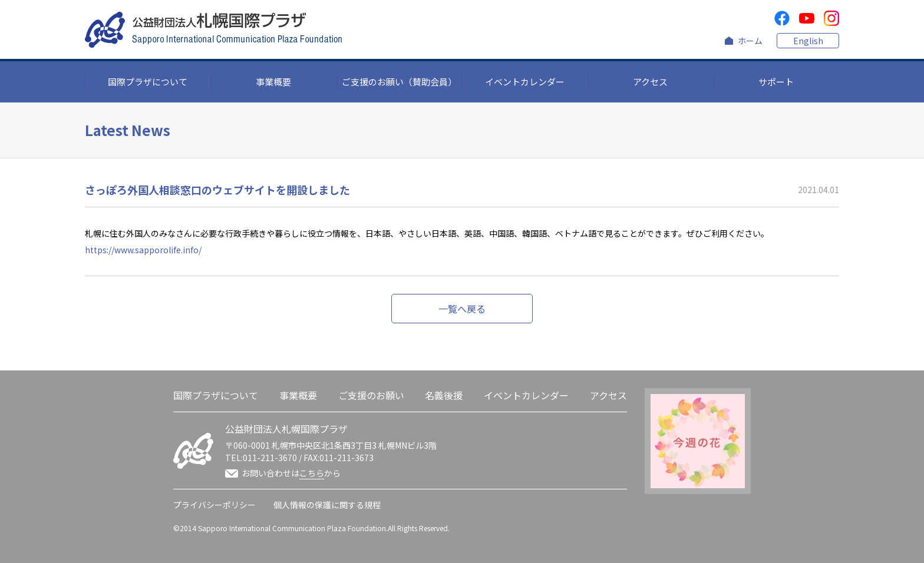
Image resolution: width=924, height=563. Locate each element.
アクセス (650, 82)
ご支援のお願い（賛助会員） (399, 82)
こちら (312, 473)
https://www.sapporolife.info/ (143, 250)
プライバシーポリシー (214, 505)
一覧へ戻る (462, 309)
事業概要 (273, 82)
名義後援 (444, 395)
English (808, 41)
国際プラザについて (148, 82)
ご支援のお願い (371, 395)
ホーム (750, 41)
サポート (776, 82)
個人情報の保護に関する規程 (327, 505)
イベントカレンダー (525, 82)
